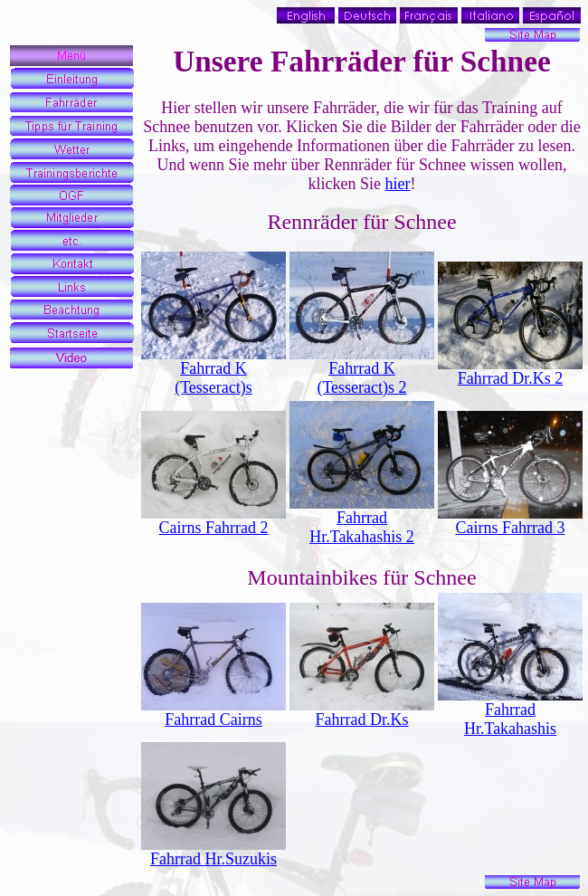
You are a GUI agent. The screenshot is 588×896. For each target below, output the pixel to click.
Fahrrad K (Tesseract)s (213, 378)
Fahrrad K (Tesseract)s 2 (361, 378)
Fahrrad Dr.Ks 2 (510, 378)
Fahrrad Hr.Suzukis (213, 859)
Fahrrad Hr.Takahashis (510, 719)
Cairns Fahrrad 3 (511, 528)
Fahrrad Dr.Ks (362, 720)
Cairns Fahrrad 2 (214, 528)
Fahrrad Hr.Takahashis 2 (362, 527)
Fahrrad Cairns (213, 720)
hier (398, 184)
